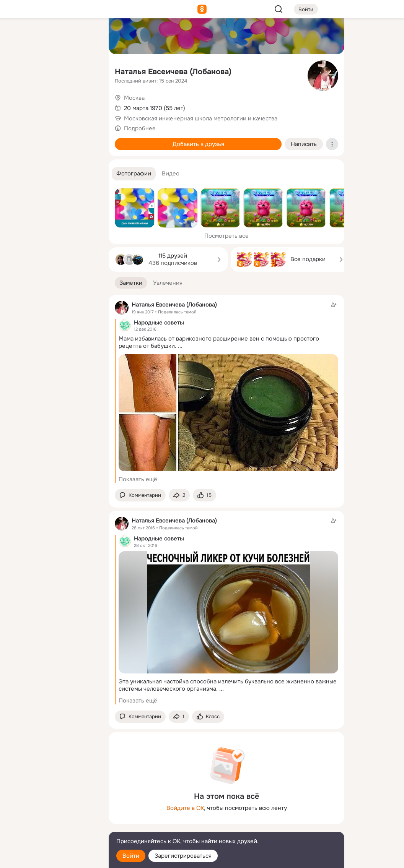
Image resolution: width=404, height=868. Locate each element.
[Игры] (86, 104)
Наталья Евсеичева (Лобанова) (173, 72)
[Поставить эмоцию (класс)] (204, 495)
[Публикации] (18, 70)
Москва (134, 98)
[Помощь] (18, 138)
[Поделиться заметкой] (179, 495)
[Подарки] (18, 104)
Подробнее (140, 128)
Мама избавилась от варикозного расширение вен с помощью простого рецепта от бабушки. (219, 342)
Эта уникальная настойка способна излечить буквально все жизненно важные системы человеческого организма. (228, 685)
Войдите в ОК (185, 808)
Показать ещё (138, 479)
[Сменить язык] (52, 825)
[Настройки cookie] (52, 858)
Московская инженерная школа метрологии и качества (201, 118)
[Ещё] (52, 809)
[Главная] (18, 37)
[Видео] (86, 70)
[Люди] (52, 70)
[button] (134, 174)
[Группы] (86, 37)
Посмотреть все (226, 236)
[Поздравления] (52, 104)
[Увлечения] (52, 37)
